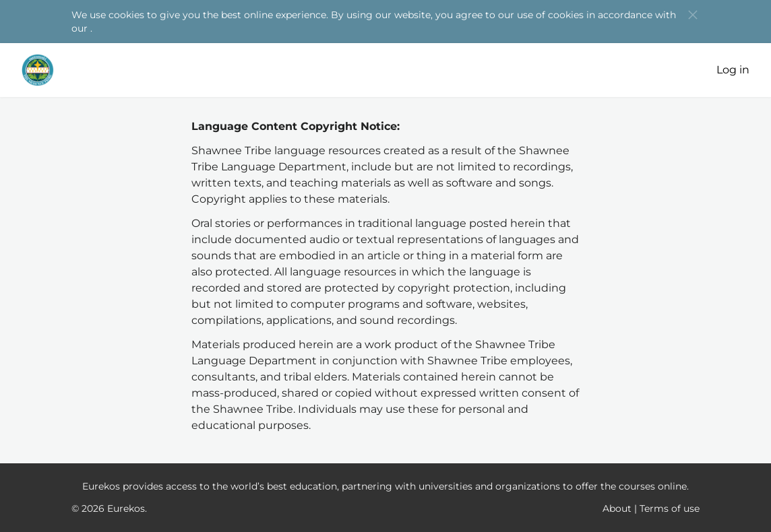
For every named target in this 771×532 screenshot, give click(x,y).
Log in (733, 70)
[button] (693, 15)
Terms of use (670, 508)
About (617, 508)
